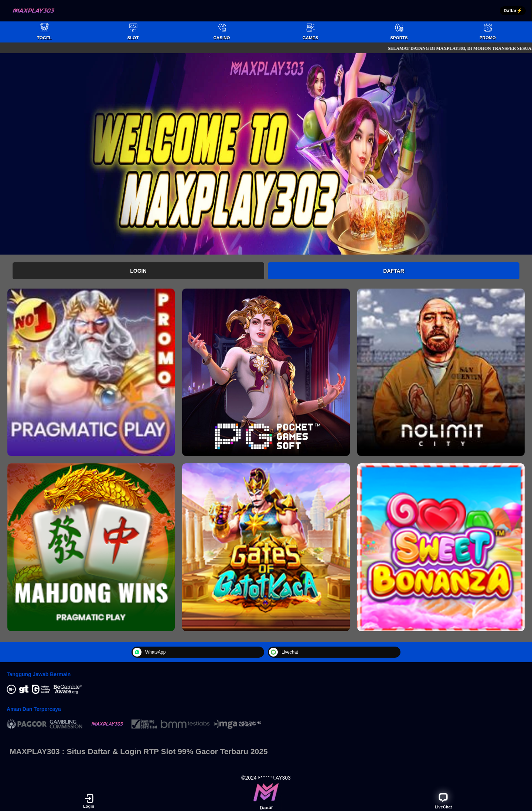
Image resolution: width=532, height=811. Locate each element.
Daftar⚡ (513, 11)
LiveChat (443, 800)
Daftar (394, 271)
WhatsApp (149, 652)
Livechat (284, 652)
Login (138, 271)
